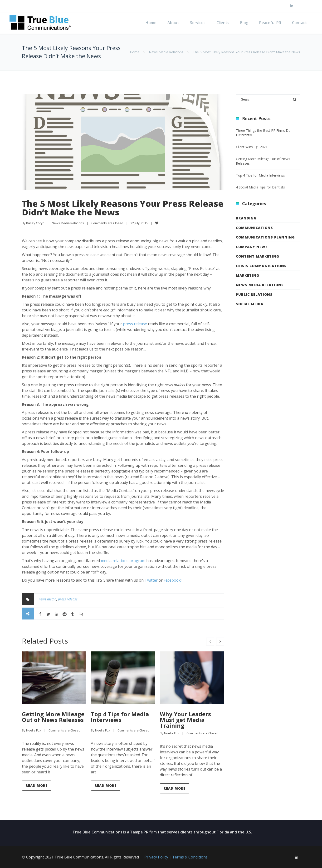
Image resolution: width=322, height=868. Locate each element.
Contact (300, 23)
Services (198, 23)
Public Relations (254, 294)
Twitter (151, 580)
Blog (244, 23)
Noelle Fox (34, 730)
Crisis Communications (261, 266)
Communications (254, 228)
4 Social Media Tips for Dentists (260, 187)
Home (151, 23)
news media (48, 599)
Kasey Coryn (35, 223)
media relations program (123, 561)
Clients (223, 23)
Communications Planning (265, 237)
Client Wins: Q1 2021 (252, 147)
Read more (37, 785)
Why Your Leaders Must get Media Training (185, 720)
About (173, 23)
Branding (246, 218)
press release (135, 324)
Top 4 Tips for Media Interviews (120, 717)
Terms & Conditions (190, 857)
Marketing (248, 275)
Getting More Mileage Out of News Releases (53, 717)
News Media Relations (166, 52)
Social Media (250, 304)
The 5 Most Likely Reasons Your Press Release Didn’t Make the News (123, 208)
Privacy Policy (156, 857)
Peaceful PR (270, 23)
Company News (252, 247)
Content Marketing (258, 256)
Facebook (172, 580)
